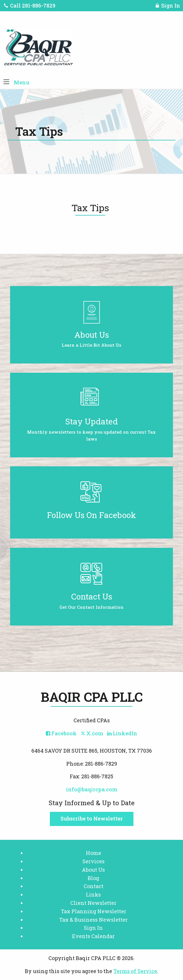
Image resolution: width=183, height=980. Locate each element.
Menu (22, 82)
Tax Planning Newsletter (94, 911)
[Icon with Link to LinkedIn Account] (122, 733)
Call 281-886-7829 (30, 5)
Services (94, 861)
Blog (93, 878)
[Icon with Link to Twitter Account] (92, 733)
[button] (6, 82)
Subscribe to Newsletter (92, 818)
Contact (94, 886)
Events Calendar (93, 936)
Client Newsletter (93, 903)
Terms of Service (135, 971)
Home (94, 853)
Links (93, 894)
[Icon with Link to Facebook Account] (61, 733)
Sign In (168, 6)
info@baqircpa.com (92, 789)
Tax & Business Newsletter (93, 920)
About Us (93, 870)
